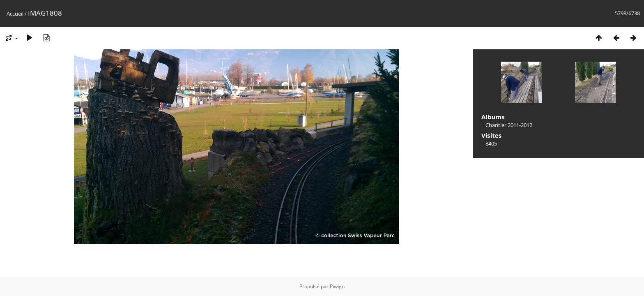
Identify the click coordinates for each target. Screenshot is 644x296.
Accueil (15, 14)
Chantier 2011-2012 (509, 125)
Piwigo (337, 286)
